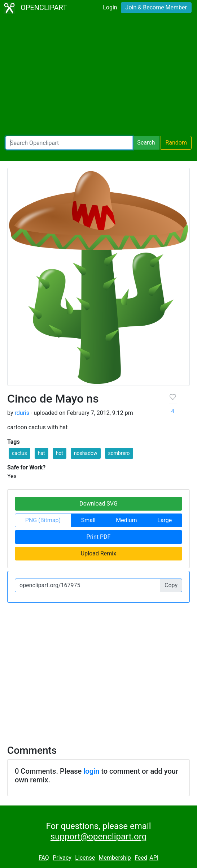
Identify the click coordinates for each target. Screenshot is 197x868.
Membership (115, 858)
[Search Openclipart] (69, 143)
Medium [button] (126, 520)
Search (146, 143)
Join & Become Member (156, 7)
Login (110, 7)
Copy (171, 585)
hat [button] (41, 453)
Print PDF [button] (99, 537)
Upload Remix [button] (98, 553)
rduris (22, 413)
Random (176, 143)
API (154, 858)
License (85, 858)
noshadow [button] (86, 453)
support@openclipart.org (98, 837)
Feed (141, 858)
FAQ (44, 858)
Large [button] (165, 520)
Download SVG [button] (98, 504)
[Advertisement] (98, 76)
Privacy (62, 858)
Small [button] (88, 520)
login (91, 771)
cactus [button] (19, 453)
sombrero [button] (119, 453)
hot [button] (60, 453)
